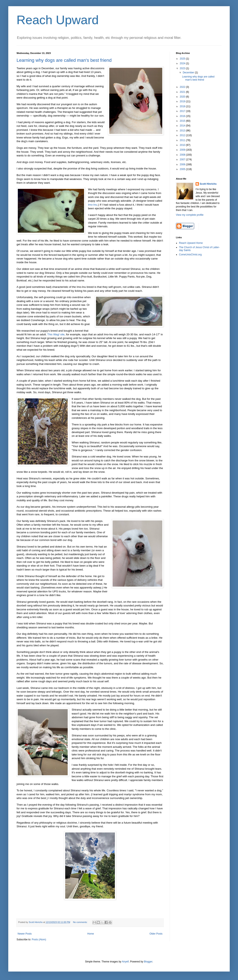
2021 (183, 92)
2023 (183, 68)
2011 (183, 140)
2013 (183, 131)
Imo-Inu (93, 205)
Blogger (148, 962)
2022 (183, 87)
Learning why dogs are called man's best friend (64, 60)
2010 (183, 145)
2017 (183, 111)
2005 (183, 169)
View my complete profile (190, 215)
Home (91, 934)
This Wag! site (56, 334)
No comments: (81, 922)
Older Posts (156, 934)
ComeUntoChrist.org (190, 255)
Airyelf (125, 962)
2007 (183, 160)
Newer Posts (25, 934)
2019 (183, 101)
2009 (183, 150)
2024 (183, 63)
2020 (183, 97)
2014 (183, 126)
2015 (183, 121)
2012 (183, 135)
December (189, 73)
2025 (183, 59)
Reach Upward (58, 20)
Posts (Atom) (39, 940)
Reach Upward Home (191, 243)
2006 (183, 164)
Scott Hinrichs (208, 184)
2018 (183, 106)
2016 (183, 116)
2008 (183, 155)
